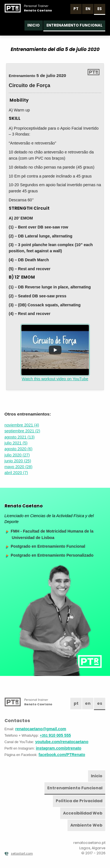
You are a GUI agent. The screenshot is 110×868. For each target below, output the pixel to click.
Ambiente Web (86, 825)
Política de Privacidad (79, 801)
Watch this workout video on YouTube (55, 353)
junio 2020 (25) (18, 461)
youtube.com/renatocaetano (62, 742)
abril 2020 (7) (16, 473)
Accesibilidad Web (83, 813)
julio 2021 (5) (16, 443)
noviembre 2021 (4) (22, 425)
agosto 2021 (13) (20, 437)
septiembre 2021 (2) (22, 431)
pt (76, 9)
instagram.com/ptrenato (59, 748)
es (100, 9)
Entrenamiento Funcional (74, 25)
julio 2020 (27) (17, 455)
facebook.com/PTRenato (62, 755)
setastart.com (19, 854)
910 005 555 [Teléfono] (55, 735)
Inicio (33, 25)
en (88, 9)
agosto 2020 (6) (18, 449)
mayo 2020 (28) (18, 467)
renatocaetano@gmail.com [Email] (41, 729)
